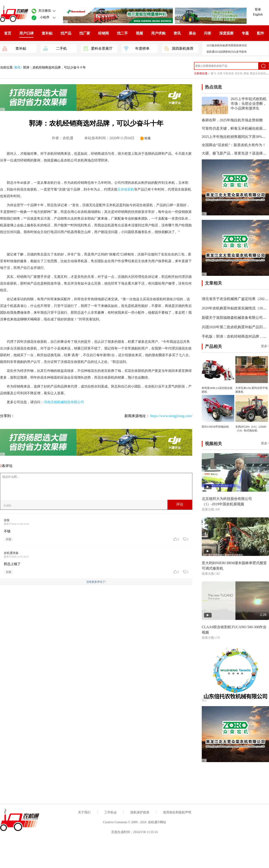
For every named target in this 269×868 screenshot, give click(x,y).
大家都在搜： (202, 73)
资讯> (18, 68)
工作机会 (111, 812)
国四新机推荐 (179, 48)
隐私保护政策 (140, 812)
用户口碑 (26, 33)
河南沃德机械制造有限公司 (64, 402)
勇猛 (246, 73)
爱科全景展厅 (98, 48)
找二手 (122, 33)
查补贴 (47, 33)
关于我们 (84, 812)
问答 (208, 33)
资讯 (177, 33)
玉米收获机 (126, 189)
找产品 (66, 33)
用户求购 (158, 33)
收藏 (148, 138)
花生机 (239, 73)
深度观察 (226, 33)
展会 (192, 33)
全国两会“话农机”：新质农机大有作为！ (234, 145)
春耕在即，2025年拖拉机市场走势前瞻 (232, 120)
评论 (180, 504)
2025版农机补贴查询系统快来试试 (227, 45)
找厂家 (85, 33)
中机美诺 (228, 73)
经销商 (104, 33)
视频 (139, 33)
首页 (8, 33)
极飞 (213, 73)
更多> (265, 346)
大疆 (220, 73)
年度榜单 (137, 48)
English (258, 14)
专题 (245, 33)
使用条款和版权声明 (177, 812)
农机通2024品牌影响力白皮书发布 (227, 52)
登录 (258, 10)
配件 (260, 33)
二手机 (55, 48)
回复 (9, 539)
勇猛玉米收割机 (259, 73)
